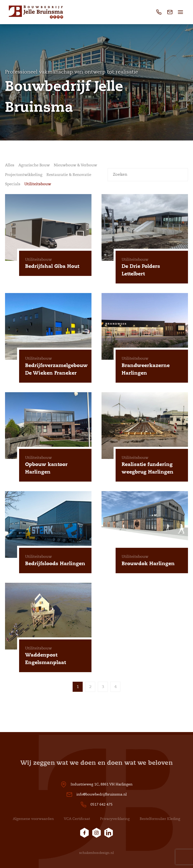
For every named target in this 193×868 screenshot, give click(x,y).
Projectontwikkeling (24, 175)
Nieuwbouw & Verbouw (75, 165)
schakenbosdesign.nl (97, 853)
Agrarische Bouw (34, 165)
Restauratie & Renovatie (69, 175)
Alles (10, 165)
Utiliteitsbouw (38, 184)
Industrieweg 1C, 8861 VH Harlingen (102, 784)
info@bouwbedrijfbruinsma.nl (102, 794)
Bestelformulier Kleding (160, 819)
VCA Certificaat (77, 819)
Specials (13, 184)
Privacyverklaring (115, 819)
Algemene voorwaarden (33, 819)
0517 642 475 (102, 804)
